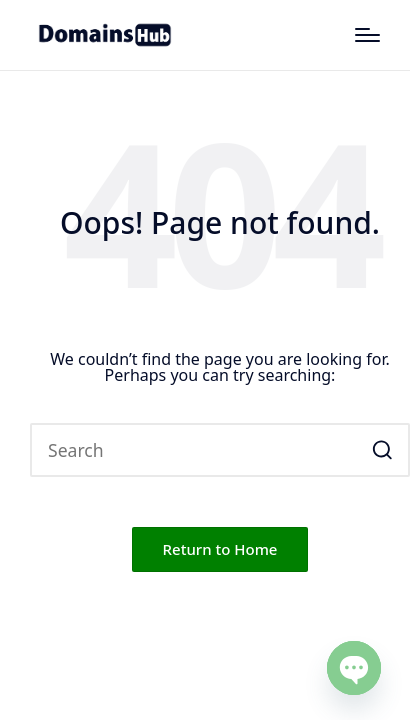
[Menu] (367, 35)
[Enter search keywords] (220, 450)
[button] (382, 450)
